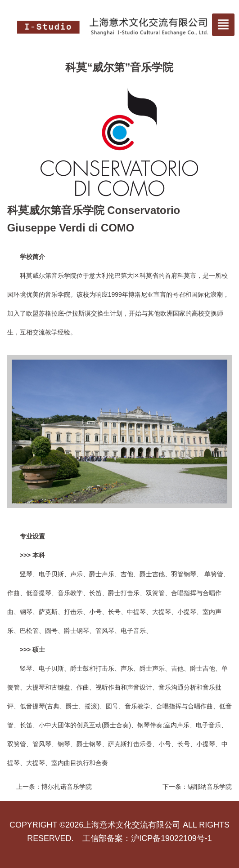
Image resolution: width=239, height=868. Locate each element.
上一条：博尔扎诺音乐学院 (54, 787)
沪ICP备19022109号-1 (171, 838)
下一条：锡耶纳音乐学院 (197, 787)
